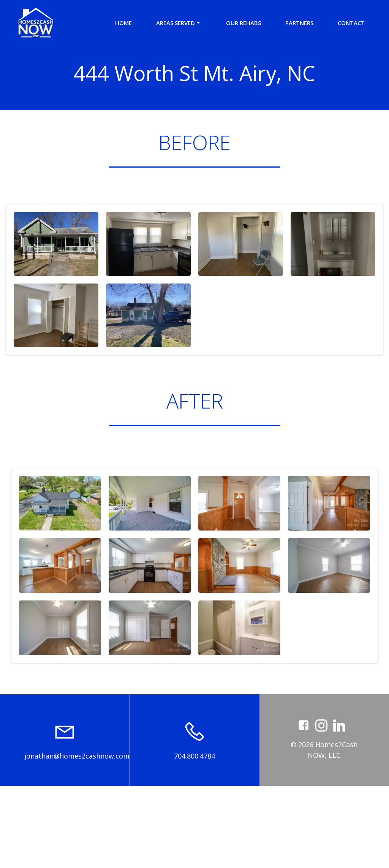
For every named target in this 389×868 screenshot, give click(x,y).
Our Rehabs (244, 23)
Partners (299, 23)
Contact (351, 23)
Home (123, 23)
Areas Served (179, 23)
